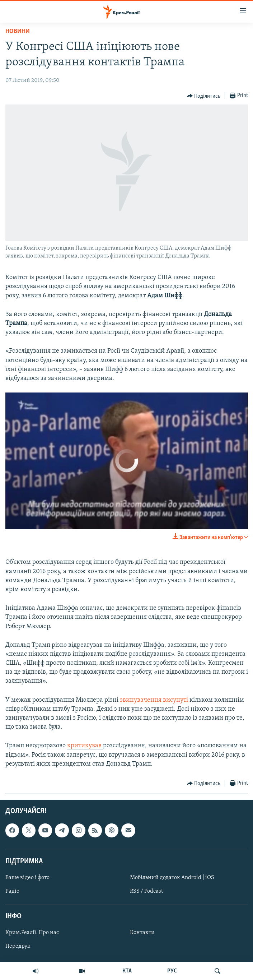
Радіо (12, 891)
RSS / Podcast (146, 891)
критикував (85, 746)
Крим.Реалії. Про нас (32, 933)
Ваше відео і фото (27, 878)
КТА (127, 971)
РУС (172, 971)
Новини (18, 31)
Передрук (18, 946)
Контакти (142, 933)
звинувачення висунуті (155, 700)
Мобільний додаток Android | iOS (172, 878)
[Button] (204, 96)
